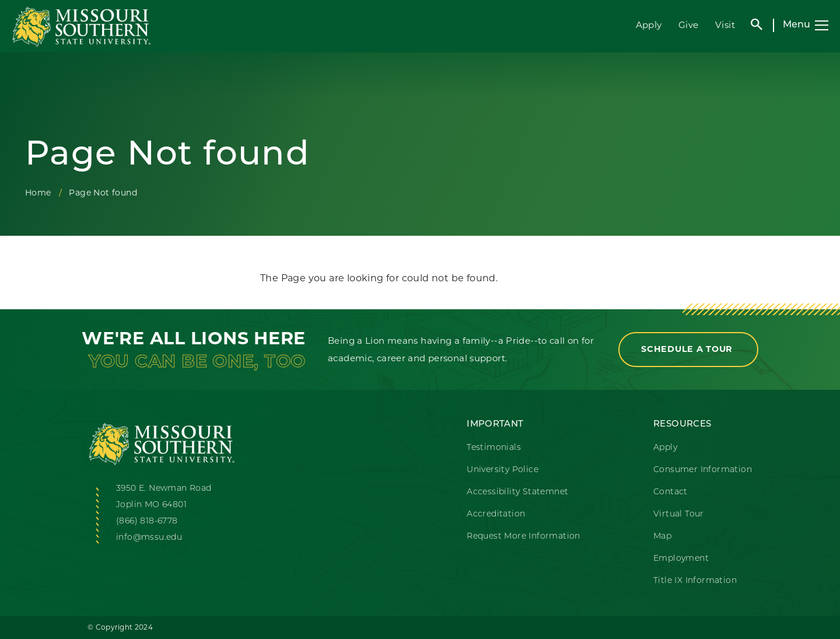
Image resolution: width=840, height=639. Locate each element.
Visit (725, 25)
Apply (649, 25)
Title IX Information (695, 581)
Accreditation (496, 514)
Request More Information (524, 537)
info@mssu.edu (149, 538)
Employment (681, 559)
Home (38, 193)
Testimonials (494, 448)
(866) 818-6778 (147, 521)
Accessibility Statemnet (517, 492)
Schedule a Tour (688, 349)
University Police (503, 470)
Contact (671, 492)
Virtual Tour (679, 514)
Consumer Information (703, 470)
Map (662, 537)
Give (689, 25)
